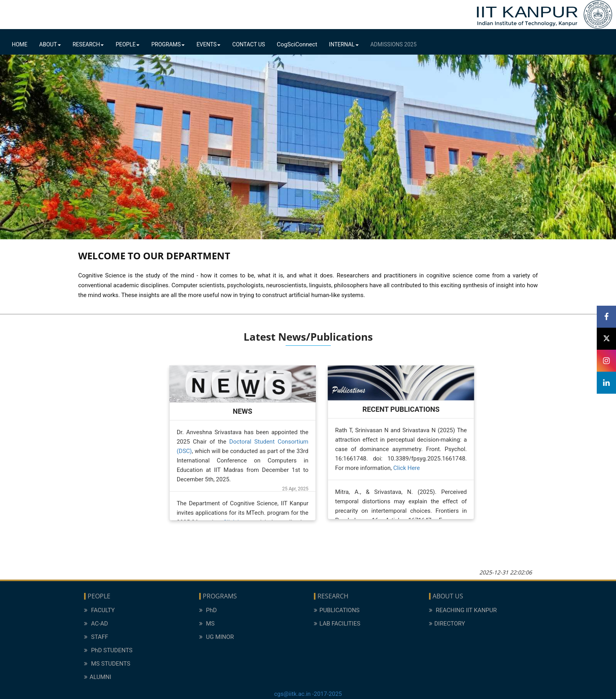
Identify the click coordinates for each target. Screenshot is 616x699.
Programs (168, 44)
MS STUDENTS (107, 664)
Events (208, 44)
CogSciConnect (297, 44)
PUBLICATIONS (337, 610)
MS (207, 624)
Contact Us (248, 44)
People (127, 44)
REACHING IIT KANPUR (463, 610)
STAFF (96, 637)
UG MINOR (217, 637)
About (50, 44)
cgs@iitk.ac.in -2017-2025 (308, 694)
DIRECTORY (447, 624)
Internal (344, 44)
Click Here (407, 468)
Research (88, 44)
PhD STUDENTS (108, 650)
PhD (208, 610)
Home (20, 44)
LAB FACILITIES (337, 624)
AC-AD (96, 624)
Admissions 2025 (394, 44)
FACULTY (99, 610)
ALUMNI (98, 677)
